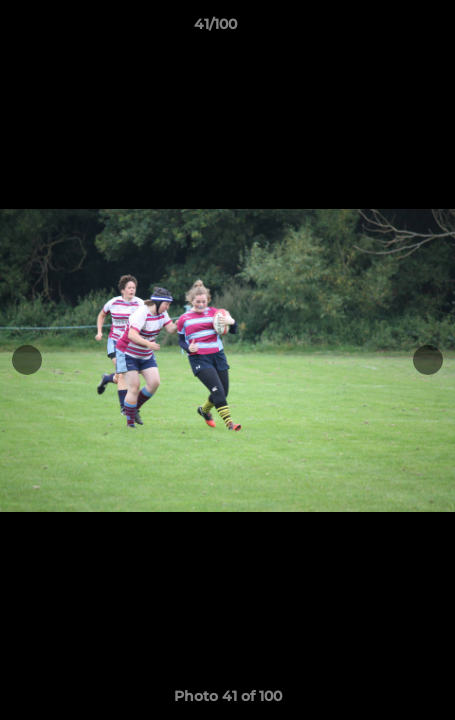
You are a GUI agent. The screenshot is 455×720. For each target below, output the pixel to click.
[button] (383, 29)
